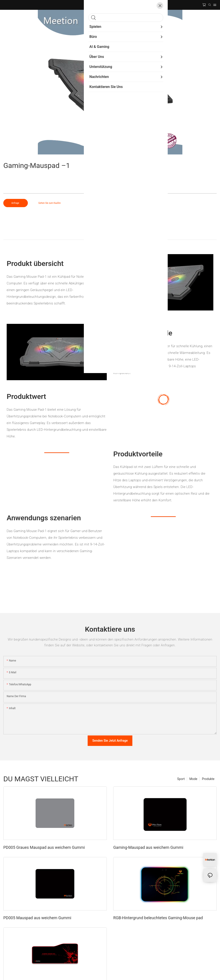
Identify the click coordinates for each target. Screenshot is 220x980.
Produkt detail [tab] (110, 235)
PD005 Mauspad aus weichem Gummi (37, 918)
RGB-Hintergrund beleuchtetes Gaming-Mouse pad (158, 918)
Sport (181, 779)
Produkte (208, 779)
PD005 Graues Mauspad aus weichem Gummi (44, 847)
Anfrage (16, 203)
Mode (193, 779)
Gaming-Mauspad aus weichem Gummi (148, 847)
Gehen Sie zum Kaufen (50, 203)
